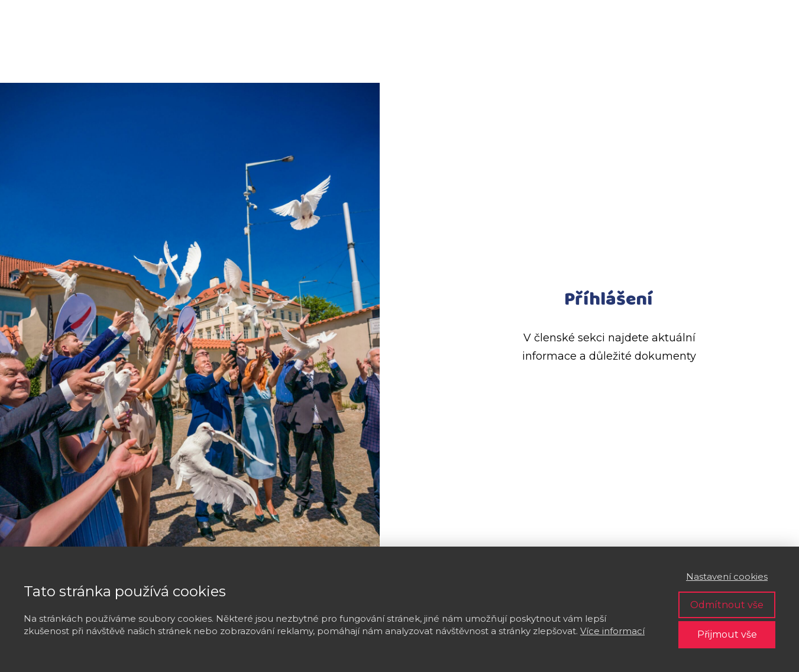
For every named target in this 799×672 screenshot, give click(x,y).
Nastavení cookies (727, 576)
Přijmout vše (727, 634)
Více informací (612, 631)
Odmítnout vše (727, 605)
